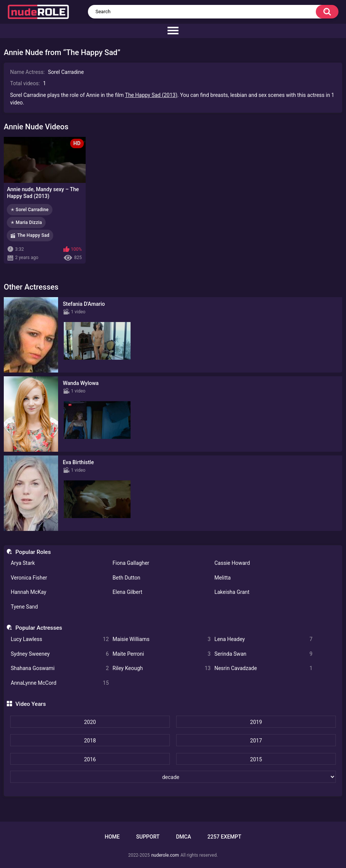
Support (148, 837)
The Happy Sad (33, 235)
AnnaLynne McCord (60, 683)
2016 (90, 759)
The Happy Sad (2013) (151, 95)
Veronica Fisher (29, 578)
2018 (90, 741)
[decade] (173, 777)
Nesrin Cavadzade (263, 668)
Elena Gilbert (127, 592)
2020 (90, 722)
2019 (256, 722)
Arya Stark (23, 563)
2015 (256, 759)
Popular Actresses (39, 628)
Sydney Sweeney (60, 654)
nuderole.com (165, 855)
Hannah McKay (28, 592)
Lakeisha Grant (232, 592)
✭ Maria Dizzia (26, 222)
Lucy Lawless (60, 639)
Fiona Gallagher (131, 563)
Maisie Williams (161, 639)
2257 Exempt (225, 837)
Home (112, 837)
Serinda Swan (263, 654)
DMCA (183, 837)
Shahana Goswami (60, 668)
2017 (256, 741)
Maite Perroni (161, 654)
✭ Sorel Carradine (30, 210)
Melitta (222, 578)
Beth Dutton (126, 578)
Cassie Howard (232, 563)
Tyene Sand (24, 607)
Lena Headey (263, 639)
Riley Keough (161, 668)
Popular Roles (33, 552)
